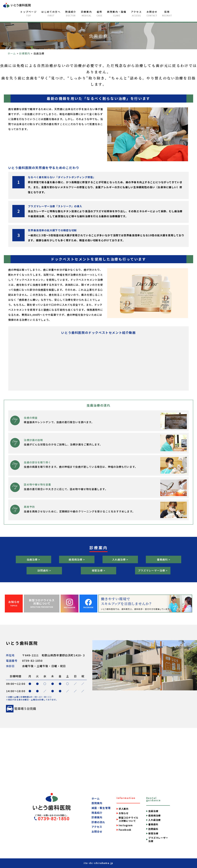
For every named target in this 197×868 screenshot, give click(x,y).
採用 (167, 13)
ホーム (96, 799)
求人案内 (124, 809)
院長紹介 (71, 13)
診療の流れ (98, 822)
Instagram (126, 825)
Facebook (125, 830)
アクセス (136, 13)
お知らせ (124, 813)
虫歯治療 (153, 811)
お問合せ (152, 13)
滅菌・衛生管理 (101, 808)
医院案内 (97, 803)
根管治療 (153, 833)
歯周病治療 (154, 815)
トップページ (28, 13)
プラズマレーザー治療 (158, 839)
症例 (99, 13)
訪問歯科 (153, 829)
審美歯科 (153, 824)
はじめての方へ (51, 13)
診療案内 (86, 13)
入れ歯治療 (154, 820)
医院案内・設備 (117, 13)
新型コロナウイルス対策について (129, 819)
